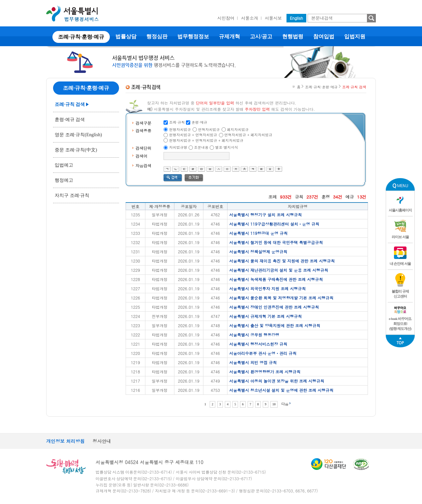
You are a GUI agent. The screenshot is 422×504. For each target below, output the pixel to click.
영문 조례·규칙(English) (78, 135)
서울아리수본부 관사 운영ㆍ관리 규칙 (263, 353)
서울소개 (250, 18)
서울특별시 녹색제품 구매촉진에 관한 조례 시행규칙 (276, 279)
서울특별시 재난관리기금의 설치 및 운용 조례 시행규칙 (279, 270)
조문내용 (201, 147)
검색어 (141, 156)
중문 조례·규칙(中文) (76, 150)
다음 (285, 404)
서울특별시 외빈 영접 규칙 (253, 362)
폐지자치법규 (238, 129)
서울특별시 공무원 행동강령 (254, 335)
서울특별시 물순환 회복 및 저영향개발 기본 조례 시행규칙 (281, 298)
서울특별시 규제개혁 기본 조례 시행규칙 (265, 316)
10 (274, 404)
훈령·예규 (199, 122)
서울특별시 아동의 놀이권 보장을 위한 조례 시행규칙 (277, 381)
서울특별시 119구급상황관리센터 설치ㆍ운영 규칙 (274, 224)
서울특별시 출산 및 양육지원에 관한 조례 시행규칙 (275, 325)
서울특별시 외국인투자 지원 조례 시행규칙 (267, 288)
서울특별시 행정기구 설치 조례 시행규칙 (265, 215)
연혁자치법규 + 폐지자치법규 (248, 135)
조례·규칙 (177, 122)
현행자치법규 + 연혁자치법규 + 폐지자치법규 (206, 140)
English (296, 18)
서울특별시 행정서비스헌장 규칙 (258, 344)
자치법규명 (178, 147)
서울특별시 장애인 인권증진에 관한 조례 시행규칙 (274, 307)
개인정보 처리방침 (65, 441)
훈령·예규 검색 (70, 120)
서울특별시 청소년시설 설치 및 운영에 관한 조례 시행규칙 (281, 390)
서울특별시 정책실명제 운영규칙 (258, 252)
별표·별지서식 (227, 147)
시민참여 (226, 18)
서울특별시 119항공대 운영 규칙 (258, 233)
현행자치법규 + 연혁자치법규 (193, 135)
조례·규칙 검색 (70, 104)
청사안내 (102, 441)
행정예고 (64, 180)
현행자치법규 (180, 129)
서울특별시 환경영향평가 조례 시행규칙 (265, 372)
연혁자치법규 (209, 129)
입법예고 (64, 165)
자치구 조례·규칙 (72, 195)
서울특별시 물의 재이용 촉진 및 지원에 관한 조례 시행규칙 (282, 261)
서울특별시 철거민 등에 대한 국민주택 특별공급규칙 (276, 242)
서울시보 (273, 18)
